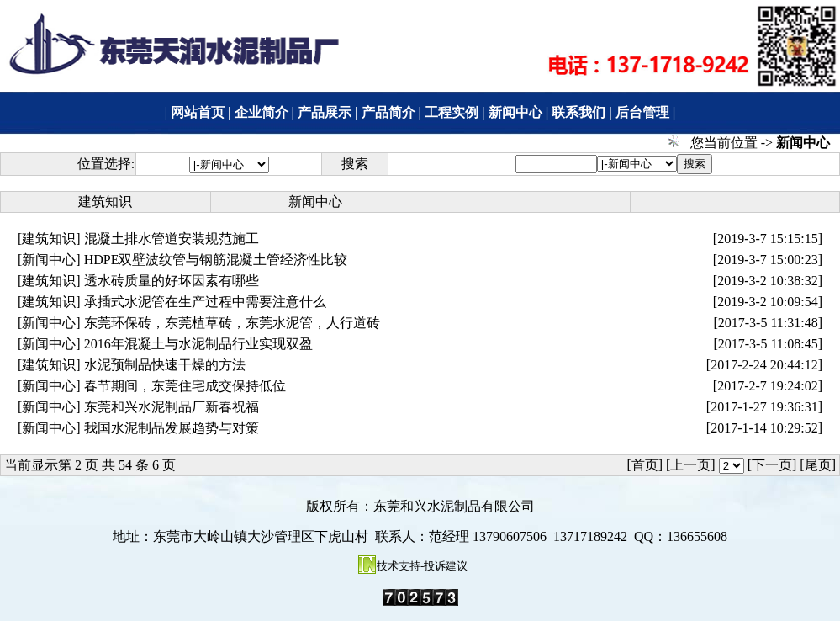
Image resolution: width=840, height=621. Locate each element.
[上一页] (691, 465)
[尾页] (818, 465)
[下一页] (772, 465)
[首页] (645, 465)
